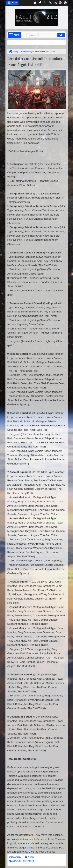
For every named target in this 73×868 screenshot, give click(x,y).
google (45, 3)
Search (61, 35)
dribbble (60, 3)
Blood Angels (28, 861)
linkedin (55, 3)
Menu (15, 3)
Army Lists (17, 861)
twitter (35, 3)
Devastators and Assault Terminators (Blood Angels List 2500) (35, 62)
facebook (40, 3)
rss (50, 3)
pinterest (65, 3)
